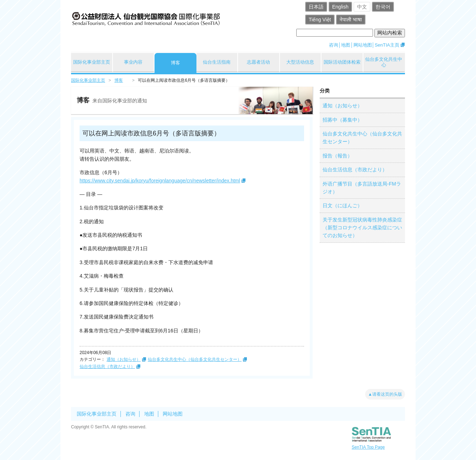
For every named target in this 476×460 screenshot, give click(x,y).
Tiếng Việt (320, 20)
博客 (175, 63)
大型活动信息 (300, 62)
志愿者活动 (258, 62)
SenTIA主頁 (387, 45)
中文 (362, 7)
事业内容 (133, 62)
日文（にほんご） (342, 205)
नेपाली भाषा (351, 20)
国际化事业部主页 (92, 62)
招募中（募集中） (342, 120)
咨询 (334, 45)
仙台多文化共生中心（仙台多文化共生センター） (195, 359)
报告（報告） (337, 156)
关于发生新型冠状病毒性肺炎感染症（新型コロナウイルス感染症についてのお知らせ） (362, 228)
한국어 (383, 7)
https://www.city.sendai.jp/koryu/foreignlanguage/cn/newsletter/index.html (160, 181)
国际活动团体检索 (342, 62)
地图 (346, 45)
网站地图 (363, 45)
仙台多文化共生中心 (384, 62)
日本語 (316, 7)
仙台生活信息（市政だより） (107, 367)
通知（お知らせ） (124, 359)
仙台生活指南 (217, 62)
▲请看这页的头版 (385, 394)
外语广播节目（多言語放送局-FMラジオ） (362, 188)
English (340, 7)
